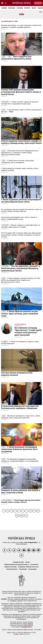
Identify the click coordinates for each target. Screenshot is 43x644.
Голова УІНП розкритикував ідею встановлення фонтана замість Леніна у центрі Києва (21, 92)
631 (17, 516)
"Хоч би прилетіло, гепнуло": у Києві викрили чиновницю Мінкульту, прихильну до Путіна (21, 268)
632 (22, 516)
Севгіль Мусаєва (28, 624)
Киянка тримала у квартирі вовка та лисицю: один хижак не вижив (21, 226)
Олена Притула (28, 625)
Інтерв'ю (27, 8)
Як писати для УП (12, 569)
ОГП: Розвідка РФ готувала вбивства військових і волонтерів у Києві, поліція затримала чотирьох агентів (21, 235)
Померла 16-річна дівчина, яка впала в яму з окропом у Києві (21, 491)
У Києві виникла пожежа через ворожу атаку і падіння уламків (20, 169)
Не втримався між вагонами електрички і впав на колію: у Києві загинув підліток (21, 210)
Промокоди (32, 569)
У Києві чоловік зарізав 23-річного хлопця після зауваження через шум (20, 103)
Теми (40, 12)
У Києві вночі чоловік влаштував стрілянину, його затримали (17, 162)
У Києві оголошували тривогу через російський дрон (20, 343)
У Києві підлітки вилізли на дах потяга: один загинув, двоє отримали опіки (20, 314)
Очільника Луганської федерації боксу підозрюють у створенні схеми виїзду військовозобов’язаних (20, 153)
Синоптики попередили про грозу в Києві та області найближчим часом (19, 218)
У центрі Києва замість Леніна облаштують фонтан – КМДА (21, 111)
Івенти (34, 8)
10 (38, 511)
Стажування (23, 569)
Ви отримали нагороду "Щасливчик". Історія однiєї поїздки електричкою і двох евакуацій (28, 331)
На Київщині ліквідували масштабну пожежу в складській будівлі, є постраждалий (20, 460)
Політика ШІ (34, 565)
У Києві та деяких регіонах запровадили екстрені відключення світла (21, 201)
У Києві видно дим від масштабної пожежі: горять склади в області (21, 501)
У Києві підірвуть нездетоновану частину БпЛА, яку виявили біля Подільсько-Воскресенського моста (21, 280)
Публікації (12, 8)
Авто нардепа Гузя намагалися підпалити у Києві (16, 58)
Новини (4, 8)
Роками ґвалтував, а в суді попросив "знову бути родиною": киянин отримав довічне (21, 26)
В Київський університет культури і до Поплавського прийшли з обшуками (20, 407)
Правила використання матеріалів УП (17, 565)
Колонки (20, 8)
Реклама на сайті (18, 562)
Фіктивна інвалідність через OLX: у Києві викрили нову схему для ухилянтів (21, 417)
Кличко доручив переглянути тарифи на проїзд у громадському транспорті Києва (21, 142)
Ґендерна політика (10, 567)
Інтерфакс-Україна (16, 601)
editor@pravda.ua (27, 627)
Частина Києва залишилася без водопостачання (17, 374)
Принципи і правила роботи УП (28, 567)
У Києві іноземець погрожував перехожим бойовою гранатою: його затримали (19, 449)
